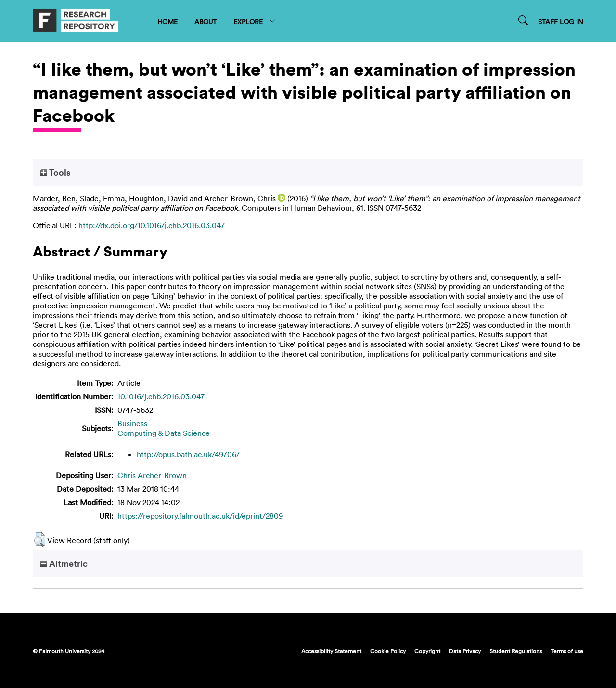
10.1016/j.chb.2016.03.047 (161, 396)
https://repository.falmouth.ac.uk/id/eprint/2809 (200, 516)
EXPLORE (255, 21)
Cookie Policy (388, 651)
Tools (55, 172)
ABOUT (205, 21)
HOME (167, 21)
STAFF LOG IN (561, 21)
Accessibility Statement (331, 651)
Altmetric (64, 563)
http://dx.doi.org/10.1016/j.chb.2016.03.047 (152, 225)
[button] (40, 539)
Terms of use (567, 651)
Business (132, 423)
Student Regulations (516, 651)
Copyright (427, 651)
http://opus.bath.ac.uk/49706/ (188, 454)
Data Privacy (465, 651)
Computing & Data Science (164, 433)
